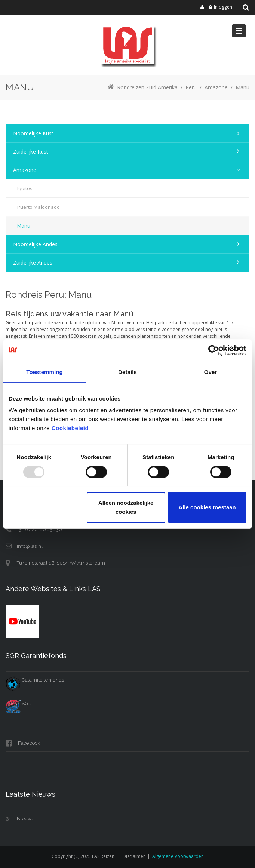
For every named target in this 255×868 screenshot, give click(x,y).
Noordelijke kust (33, 133)
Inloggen (223, 7)
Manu (24, 226)
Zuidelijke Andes (33, 262)
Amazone (25, 170)
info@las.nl (30, 546)
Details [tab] (127, 372)
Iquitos (25, 188)
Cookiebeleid (70, 428)
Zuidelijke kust (31, 152)
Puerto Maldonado (39, 207)
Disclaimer (134, 856)
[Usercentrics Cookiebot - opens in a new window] (214, 350)
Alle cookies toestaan (207, 507)
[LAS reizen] (127, 45)
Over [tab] (211, 372)
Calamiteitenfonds (35, 680)
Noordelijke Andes (35, 244)
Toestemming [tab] (44, 372)
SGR (19, 703)
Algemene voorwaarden (178, 856)
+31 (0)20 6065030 (39, 529)
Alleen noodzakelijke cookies (126, 507)
